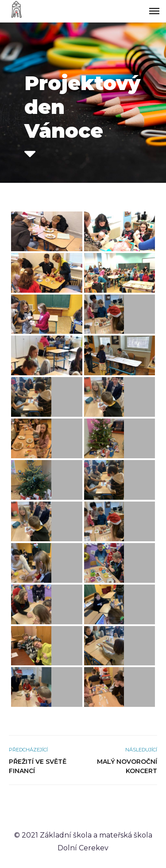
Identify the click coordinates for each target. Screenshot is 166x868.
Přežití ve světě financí (38, 766)
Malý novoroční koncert (127, 766)
